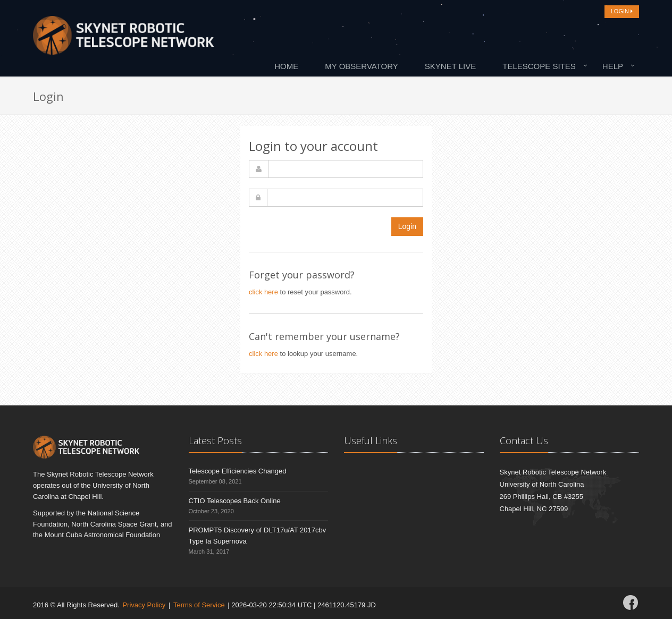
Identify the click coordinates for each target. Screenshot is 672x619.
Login (407, 226)
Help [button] (613, 66)
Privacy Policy (144, 605)
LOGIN (622, 11)
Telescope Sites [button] (539, 66)
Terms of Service (199, 605)
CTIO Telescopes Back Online (235, 501)
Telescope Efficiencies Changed (238, 471)
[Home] (123, 38)
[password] (345, 198)
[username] (346, 169)
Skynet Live (450, 66)
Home (286, 66)
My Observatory (362, 66)
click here (263, 292)
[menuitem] (289, 66)
